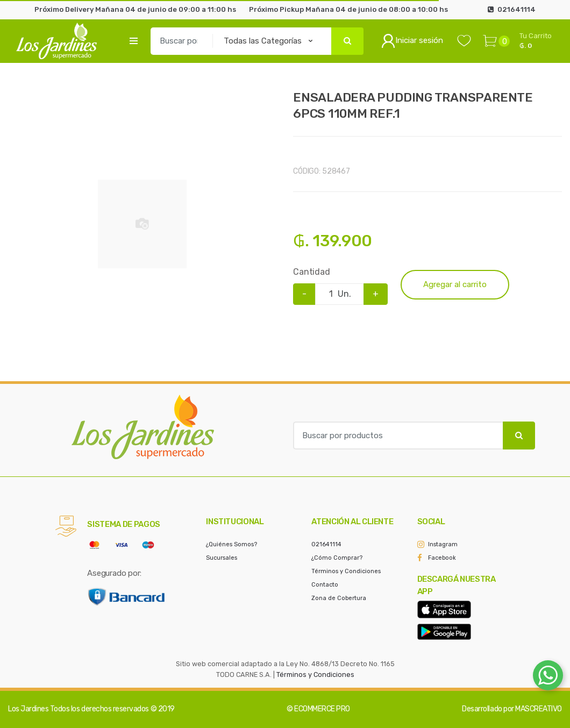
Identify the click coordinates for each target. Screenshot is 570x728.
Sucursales (222, 558)
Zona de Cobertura (339, 598)
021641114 (326, 544)
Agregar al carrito (455, 284)
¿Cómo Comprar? (337, 558)
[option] (142, 224)
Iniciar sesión (412, 41)
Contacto (325, 585)
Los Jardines (28, 709)
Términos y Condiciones (346, 571)
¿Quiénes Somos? (231, 544)
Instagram (443, 544)
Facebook (442, 558)
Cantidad (312, 272)
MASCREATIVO (539, 709)
